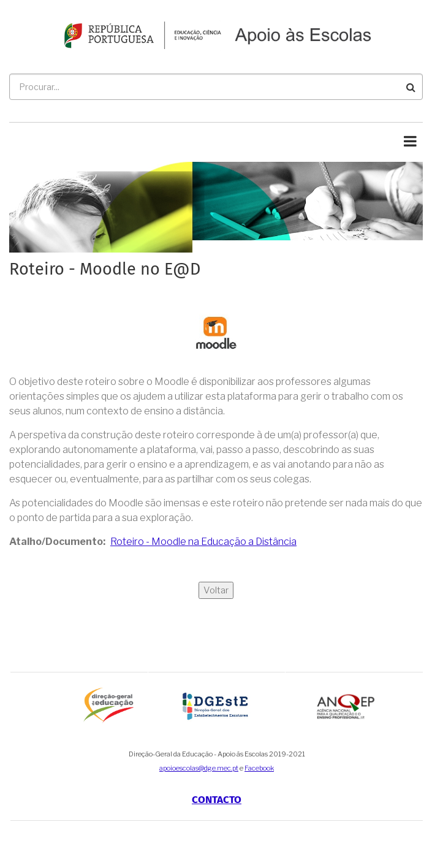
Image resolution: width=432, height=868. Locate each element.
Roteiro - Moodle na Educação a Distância (203, 542)
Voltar (216, 590)
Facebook (259, 768)
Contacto (217, 800)
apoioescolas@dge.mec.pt (199, 768)
